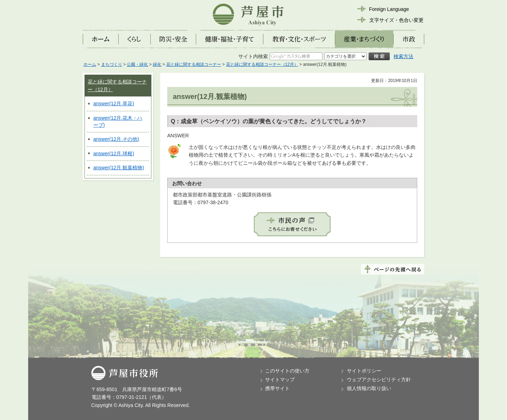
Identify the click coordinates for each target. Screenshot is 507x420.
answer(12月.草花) (114, 104)
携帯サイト (277, 388)
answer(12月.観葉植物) (119, 168)
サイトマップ (280, 380)
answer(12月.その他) (116, 139)
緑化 (157, 64)
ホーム (90, 64)
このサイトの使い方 (287, 371)
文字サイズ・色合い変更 (396, 20)
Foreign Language (389, 9)
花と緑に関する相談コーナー (194, 64)
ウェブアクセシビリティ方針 (379, 380)
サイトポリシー (364, 371)
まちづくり (112, 64)
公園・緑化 (137, 64)
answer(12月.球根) (114, 153)
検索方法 (403, 56)
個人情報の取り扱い (369, 388)
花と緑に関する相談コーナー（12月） (262, 64)
